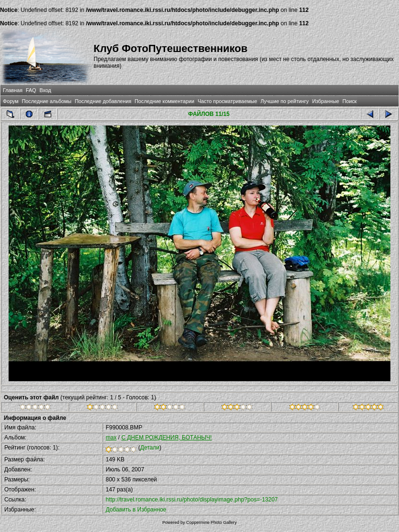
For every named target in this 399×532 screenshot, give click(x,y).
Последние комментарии (164, 101)
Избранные (325, 101)
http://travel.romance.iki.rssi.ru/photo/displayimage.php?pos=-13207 (192, 500)
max (111, 438)
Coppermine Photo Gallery (211, 522)
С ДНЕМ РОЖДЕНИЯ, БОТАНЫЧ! (166, 438)
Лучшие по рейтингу (285, 101)
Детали (150, 448)
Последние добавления (103, 101)
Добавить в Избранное (136, 510)
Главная (13, 90)
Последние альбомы (47, 101)
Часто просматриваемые (227, 101)
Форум (11, 101)
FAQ (31, 90)
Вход (45, 90)
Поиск (349, 101)
